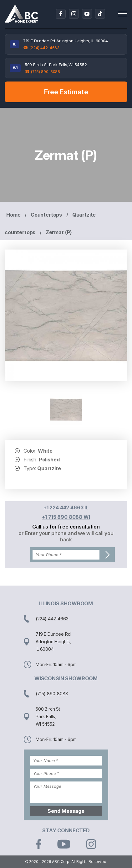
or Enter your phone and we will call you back (66, 536)
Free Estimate (66, 92)
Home (13, 215)
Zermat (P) (59, 232)
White (45, 451)
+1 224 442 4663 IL (66, 508)
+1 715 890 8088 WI (66, 517)
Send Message (66, 811)
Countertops (46, 215)
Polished (49, 460)
